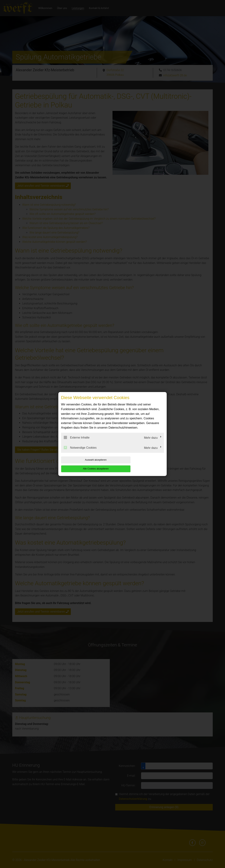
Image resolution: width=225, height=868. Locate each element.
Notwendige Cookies (80, 452)
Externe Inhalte (77, 442)
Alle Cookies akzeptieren (141, 464)
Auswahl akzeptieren (84, 464)
